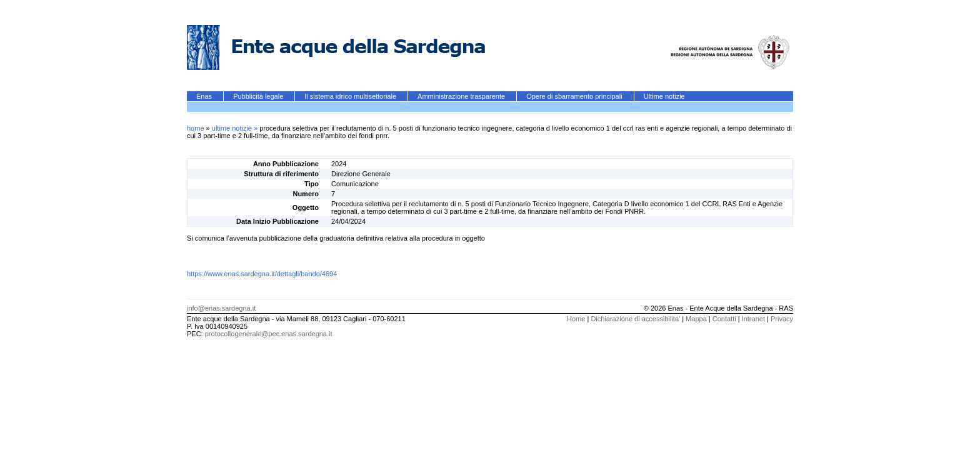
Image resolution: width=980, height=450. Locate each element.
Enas (205, 96)
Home (576, 319)
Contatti (724, 319)
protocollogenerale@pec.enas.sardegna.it (269, 334)
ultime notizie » (236, 128)
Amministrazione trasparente (462, 96)
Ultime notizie (664, 96)
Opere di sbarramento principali (575, 96)
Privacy (782, 319)
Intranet (753, 319)
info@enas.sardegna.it (221, 308)
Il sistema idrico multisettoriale (351, 96)
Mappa (696, 319)
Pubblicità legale (259, 96)
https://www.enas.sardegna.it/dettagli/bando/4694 (262, 274)
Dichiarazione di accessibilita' (635, 319)
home (196, 128)
